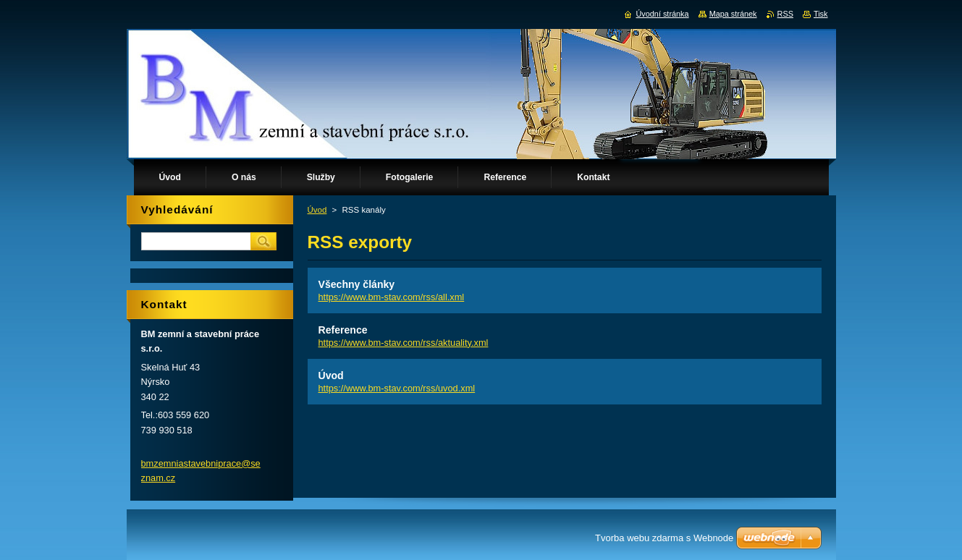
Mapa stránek (733, 14)
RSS (785, 14)
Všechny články (357, 284)
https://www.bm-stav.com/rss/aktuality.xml (404, 343)
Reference (343, 330)
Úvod (317, 210)
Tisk (821, 14)
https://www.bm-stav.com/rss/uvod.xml (397, 388)
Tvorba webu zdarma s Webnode (664, 538)
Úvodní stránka (662, 14)
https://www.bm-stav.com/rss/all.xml (392, 297)
